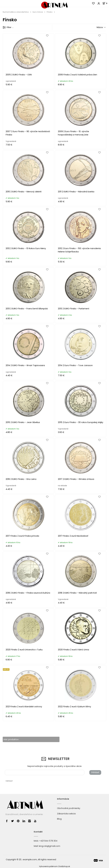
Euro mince (38, 12)
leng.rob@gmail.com (49, 846)
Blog (59, 819)
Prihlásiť (95, 773)
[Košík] (106, 3)
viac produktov (11, 739)
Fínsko (50, 12)
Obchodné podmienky (69, 808)
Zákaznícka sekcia (66, 814)
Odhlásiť (9, 781)
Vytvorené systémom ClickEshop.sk (54, 866)
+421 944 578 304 (48, 841)
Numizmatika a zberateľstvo (16, 12)
